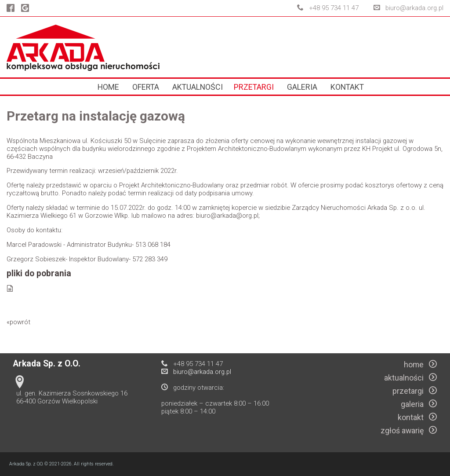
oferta (146, 87)
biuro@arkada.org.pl (414, 8)
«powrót (18, 322)
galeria (302, 87)
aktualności (198, 87)
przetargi (254, 87)
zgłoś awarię (409, 430)
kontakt (347, 87)
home (108, 87)
